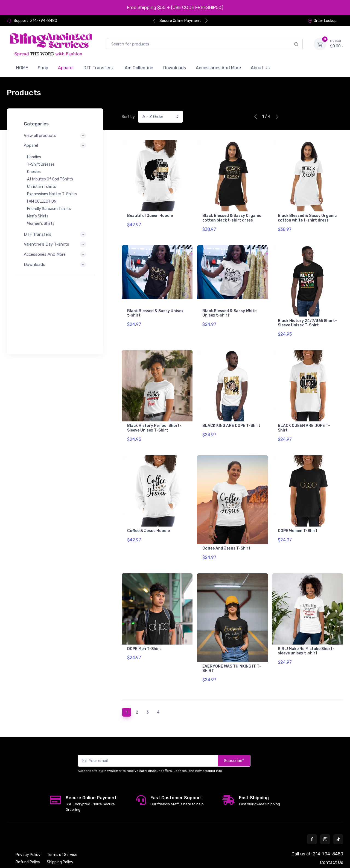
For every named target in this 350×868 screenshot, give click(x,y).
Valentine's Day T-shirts (55, 244)
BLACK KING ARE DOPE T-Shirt (231, 418)
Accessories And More (55, 254)
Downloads (55, 265)
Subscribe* (234, 741)
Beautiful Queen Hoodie (150, 216)
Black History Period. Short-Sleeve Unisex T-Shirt (154, 420)
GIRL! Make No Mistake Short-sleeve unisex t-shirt (306, 636)
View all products (55, 136)
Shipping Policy (60, 843)
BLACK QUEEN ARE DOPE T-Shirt (304, 420)
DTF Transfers (55, 234)
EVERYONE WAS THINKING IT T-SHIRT (232, 653)
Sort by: (129, 117)
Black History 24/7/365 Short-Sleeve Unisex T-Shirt (307, 319)
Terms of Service (62, 836)
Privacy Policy (28, 836)
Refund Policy (28, 843)
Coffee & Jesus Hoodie (148, 519)
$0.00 (337, 44)
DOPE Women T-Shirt (298, 519)
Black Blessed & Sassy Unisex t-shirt (155, 309)
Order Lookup (322, 21)
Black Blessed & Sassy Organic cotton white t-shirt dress (307, 218)
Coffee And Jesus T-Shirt (226, 537)
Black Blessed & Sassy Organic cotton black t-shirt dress (232, 218)
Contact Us (332, 843)
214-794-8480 (44, 21)
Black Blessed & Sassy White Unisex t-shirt (229, 309)
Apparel (55, 145)
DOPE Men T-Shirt (144, 633)
